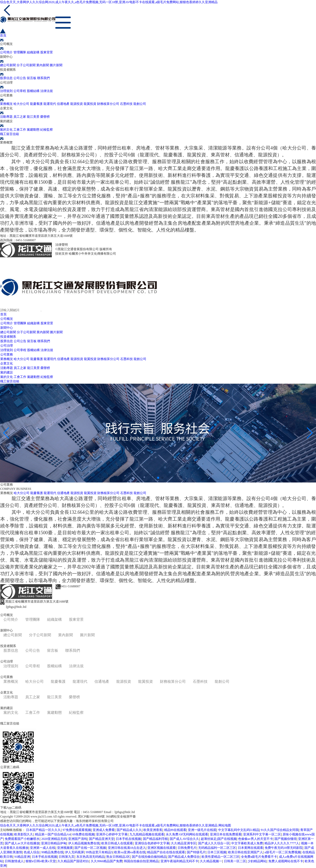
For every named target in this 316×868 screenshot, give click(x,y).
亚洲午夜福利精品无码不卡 (179, 861)
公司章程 (20, 91)
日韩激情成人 (14, 861)
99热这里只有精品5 (99, 852)
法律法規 (47, 91)
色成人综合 (32, 852)
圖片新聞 (56, 65)
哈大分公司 (21, 104)
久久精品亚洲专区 (184, 843)
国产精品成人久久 (129, 830)
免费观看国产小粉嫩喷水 (22, 839)
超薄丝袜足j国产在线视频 (219, 839)
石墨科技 (126, 104)
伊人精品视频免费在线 (84, 843)
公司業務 (7, 355)
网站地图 (225, 825)
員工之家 (20, 117)
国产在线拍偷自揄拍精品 (149, 857)
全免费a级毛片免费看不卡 (259, 857)
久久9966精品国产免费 (107, 861)
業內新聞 (43, 65)
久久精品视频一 (211, 861)
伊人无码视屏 (74, 852)
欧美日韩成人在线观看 (117, 843)
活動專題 (6, 117)
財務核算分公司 (108, 104)
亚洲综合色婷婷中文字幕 (152, 843)
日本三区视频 (217, 852)
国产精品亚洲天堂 (102, 839)
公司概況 (7, 319)
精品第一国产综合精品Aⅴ (53, 834)
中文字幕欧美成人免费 (247, 843)
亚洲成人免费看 (104, 830)
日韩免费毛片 (187, 848)
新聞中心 (7, 328)
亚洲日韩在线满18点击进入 (127, 848)
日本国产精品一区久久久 (43, 830)
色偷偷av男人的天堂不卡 (255, 839)
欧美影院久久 (24, 834)
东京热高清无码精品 (91, 857)
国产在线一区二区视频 (90, 848)
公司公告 (20, 78)
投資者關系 (8, 337)
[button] (154, 478)
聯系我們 (43, 78)
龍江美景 (33, 117)
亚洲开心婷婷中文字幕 (112, 834)
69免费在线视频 (83, 834)
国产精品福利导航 (156, 839)
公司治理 (7, 346)
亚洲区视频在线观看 (162, 848)
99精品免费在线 (52, 852)
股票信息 (6, 78)
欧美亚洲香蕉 (153, 830)
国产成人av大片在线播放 (22, 843)
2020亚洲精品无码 (54, 839)
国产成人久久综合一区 (214, 843)
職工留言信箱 (10, 381)
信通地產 (63, 104)
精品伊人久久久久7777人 (282, 843)
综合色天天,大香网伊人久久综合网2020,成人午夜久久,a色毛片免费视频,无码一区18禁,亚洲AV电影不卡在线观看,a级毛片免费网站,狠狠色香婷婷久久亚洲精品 (109, 2)
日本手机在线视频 (128, 839)
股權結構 (33, 91)
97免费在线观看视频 (77, 830)
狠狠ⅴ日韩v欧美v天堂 (41, 861)
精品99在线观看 (175, 830)
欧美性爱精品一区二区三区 (220, 857)
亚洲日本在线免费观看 (226, 834)
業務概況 (6, 104)
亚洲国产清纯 (78, 839)
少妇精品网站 (257, 861)
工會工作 (20, 130)
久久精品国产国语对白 (73, 861)
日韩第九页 (67, 857)
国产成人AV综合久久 (184, 839)
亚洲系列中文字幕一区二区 (262, 834)
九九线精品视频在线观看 (147, 834)
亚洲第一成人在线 (43, 848)
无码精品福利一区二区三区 (217, 848)
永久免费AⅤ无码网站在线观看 (187, 834)
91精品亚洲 (22, 857)
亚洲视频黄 (65, 848)
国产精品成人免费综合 (184, 857)
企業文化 (7, 363)
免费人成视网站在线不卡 (286, 861)
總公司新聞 (8, 65)
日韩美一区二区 (235, 861)
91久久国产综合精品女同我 (280, 830)
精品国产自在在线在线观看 (166, 852)
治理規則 (6, 91)
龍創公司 (140, 104)
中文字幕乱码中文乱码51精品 (239, 830)
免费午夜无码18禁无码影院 (284, 848)
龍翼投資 (90, 104)
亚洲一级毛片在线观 (202, 830)
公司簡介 (6, 52)
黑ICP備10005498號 (82, 245)
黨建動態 (33, 130)
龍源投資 (77, 104)
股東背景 (47, 52)
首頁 (3, 314)
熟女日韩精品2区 (118, 857)
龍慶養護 (36, 104)
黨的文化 (6, 130)
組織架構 (33, 52)
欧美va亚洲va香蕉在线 (130, 852)
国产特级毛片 (196, 852)
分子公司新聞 (26, 65)
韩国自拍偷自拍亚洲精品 (141, 861)
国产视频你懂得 (285, 839)
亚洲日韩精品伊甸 (54, 843)
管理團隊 (20, 52)
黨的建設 (7, 372)
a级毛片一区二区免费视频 (282, 852)
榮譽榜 (45, 117)
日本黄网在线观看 (250, 848)
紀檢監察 (47, 130)
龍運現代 (50, 104)
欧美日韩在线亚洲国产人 (245, 852)
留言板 (32, 78)
